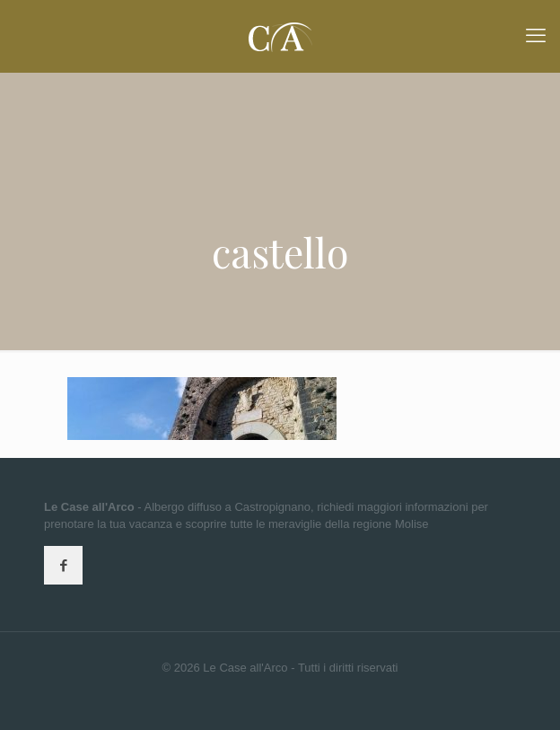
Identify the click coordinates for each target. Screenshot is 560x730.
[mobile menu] (536, 36)
